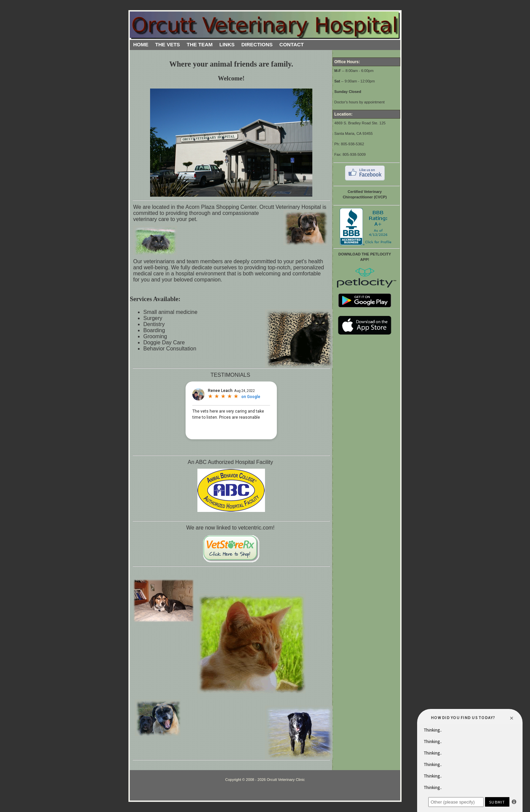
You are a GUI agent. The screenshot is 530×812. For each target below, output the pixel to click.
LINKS (227, 44)
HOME (141, 44)
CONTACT (292, 44)
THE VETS (167, 44)
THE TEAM (200, 44)
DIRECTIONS (257, 44)
